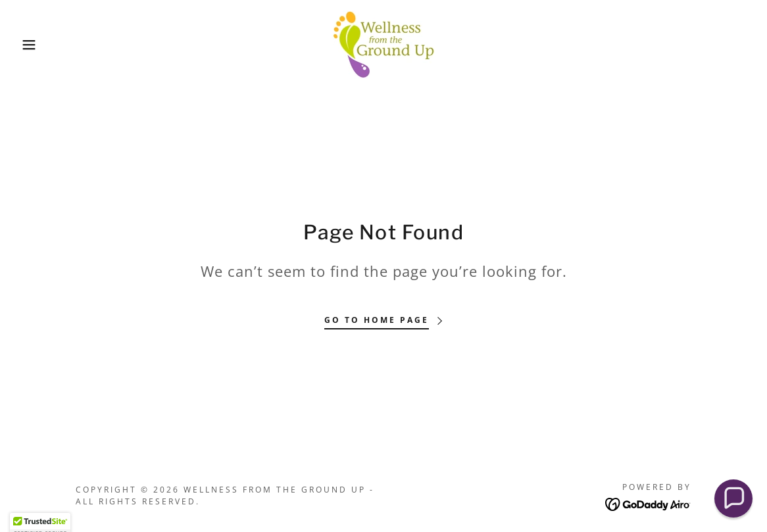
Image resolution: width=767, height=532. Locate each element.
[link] (383, 43)
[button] (38, 45)
